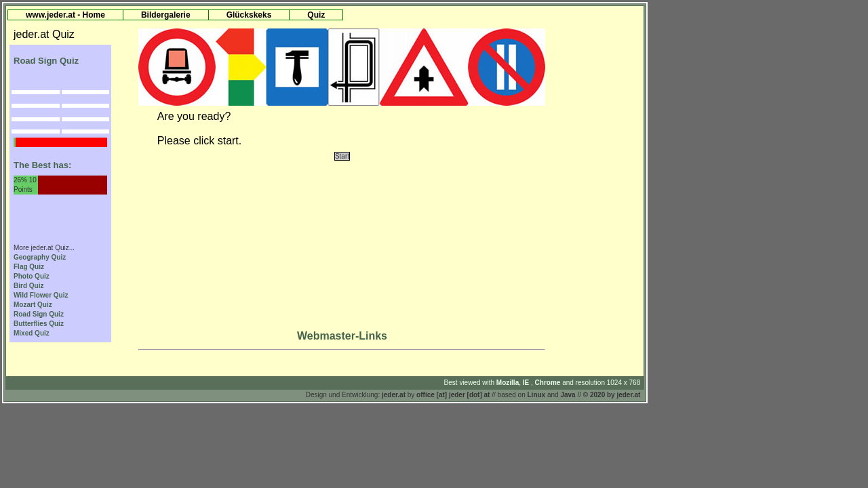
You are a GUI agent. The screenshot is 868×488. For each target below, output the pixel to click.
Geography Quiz (40, 257)
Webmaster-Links (342, 336)
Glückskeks (249, 15)
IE (527, 383)
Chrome (549, 383)
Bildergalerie (166, 15)
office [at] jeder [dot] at (453, 395)
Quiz (316, 15)
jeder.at (394, 395)
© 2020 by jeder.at (612, 395)
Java (568, 395)
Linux (537, 395)
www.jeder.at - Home (65, 15)
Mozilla (508, 383)
